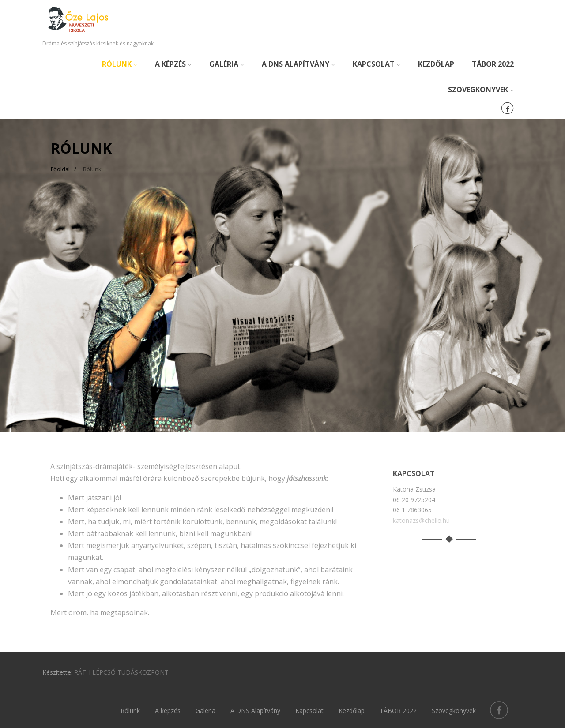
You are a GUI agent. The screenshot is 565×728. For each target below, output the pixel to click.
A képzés (173, 64)
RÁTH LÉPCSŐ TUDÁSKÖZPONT (121, 672)
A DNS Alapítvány (298, 64)
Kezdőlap (436, 64)
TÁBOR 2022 (493, 64)
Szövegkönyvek (481, 90)
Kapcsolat (377, 64)
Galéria (227, 64)
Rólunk (120, 64)
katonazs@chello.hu (421, 520)
